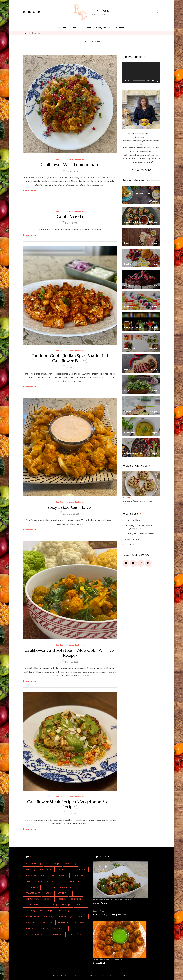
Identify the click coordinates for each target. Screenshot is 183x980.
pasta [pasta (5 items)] (30, 911)
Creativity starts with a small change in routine (139, 527)
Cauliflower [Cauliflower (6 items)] (34, 881)
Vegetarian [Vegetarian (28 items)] (55, 934)
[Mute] (153, 81)
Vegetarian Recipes (77, 160)
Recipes (76, 28)
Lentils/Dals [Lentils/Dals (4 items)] (33, 905)
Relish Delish (101, 11)
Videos (88, 28)
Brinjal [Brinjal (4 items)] (31, 876)
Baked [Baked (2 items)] (30, 870)
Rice (102, 911)
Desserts (127, 497)
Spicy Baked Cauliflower (70, 507)
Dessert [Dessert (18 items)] (64, 893)
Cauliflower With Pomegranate (70, 165)
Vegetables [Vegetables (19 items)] (34, 934)
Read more (28, 190)
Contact (120, 28)
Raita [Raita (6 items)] (49, 917)
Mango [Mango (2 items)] (52, 905)
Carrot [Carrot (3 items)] (78, 876)
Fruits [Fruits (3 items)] (76, 899)
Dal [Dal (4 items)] (49, 893)
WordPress (125, 976)
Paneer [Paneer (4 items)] (81, 905)
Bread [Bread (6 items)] (81, 870)
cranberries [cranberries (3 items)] (68, 887)
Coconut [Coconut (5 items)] (32, 887)
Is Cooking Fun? (132, 539)
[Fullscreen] (157, 81)
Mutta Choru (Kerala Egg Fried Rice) (110, 915)
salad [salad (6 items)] (30, 923)
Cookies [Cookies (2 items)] (49, 887)
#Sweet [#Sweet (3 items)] (70, 864)
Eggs (95, 911)
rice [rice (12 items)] (82, 917)
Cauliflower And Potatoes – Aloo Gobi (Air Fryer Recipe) (70, 653)
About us (63, 28)
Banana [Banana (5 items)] (46, 870)
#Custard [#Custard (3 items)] (53, 864)
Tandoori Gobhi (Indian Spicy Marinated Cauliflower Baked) (70, 358)
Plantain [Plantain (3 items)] (46, 911)
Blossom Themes (101, 976)
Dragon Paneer (100, 903)
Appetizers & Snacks (102, 899)
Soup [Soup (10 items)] (30, 928)
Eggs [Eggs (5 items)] (48, 899)
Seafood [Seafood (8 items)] (46, 923)
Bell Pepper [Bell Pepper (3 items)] (64, 870)
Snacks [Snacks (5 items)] (78, 923)
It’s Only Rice (131, 544)
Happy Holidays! (104, 28)
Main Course (60, 160)
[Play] (125, 81)
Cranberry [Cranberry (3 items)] (33, 893)
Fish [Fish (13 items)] (62, 899)
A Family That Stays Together (139, 534)
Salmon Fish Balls (101, 963)
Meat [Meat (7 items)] (66, 905)
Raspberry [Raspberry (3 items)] (65, 917)
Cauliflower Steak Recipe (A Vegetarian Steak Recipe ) (70, 804)
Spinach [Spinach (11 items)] (60, 928)
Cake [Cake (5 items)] (63, 876)
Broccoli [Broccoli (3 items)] (48, 876)
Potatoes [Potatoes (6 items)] (32, 917)
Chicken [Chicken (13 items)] (53, 881)
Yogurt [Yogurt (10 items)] (75, 934)
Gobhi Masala (70, 216)
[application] (141, 73)
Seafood (119, 959)
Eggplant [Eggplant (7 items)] (32, 899)
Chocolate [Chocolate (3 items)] (72, 881)
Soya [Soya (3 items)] (44, 928)
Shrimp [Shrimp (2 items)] (63, 923)
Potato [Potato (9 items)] (63, 911)
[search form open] (158, 12)
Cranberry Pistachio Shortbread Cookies (137, 502)
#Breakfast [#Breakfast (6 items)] (33, 864)
